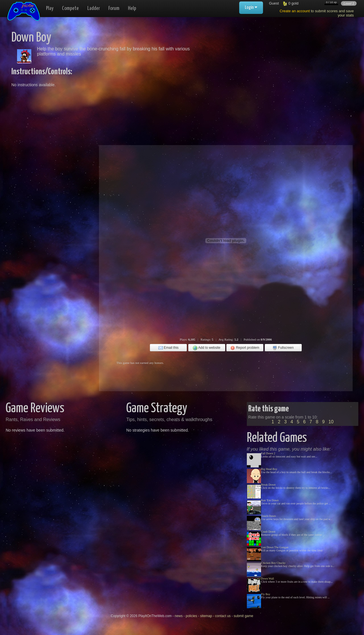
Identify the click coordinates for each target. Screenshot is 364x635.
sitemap (206, 616)
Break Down (268, 485)
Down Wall (267, 579)
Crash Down (268, 532)
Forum (114, 8)
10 (331, 422)
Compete (70, 8)
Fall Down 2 (268, 453)
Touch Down (268, 516)
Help (132, 8)
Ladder (94, 8)
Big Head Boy (269, 469)
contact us (223, 616)
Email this (168, 348)
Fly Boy (266, 594)
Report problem (245, 348)
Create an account (295, 11)
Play (50, 8)
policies (191, 616)
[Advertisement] (262, 71)
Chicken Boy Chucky (273, 563)
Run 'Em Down (270, 500)
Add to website (207, 348)
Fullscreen (283, 348)
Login (251, 8)
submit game (244, 616)
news (179, 616)
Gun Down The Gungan (275, 547)
